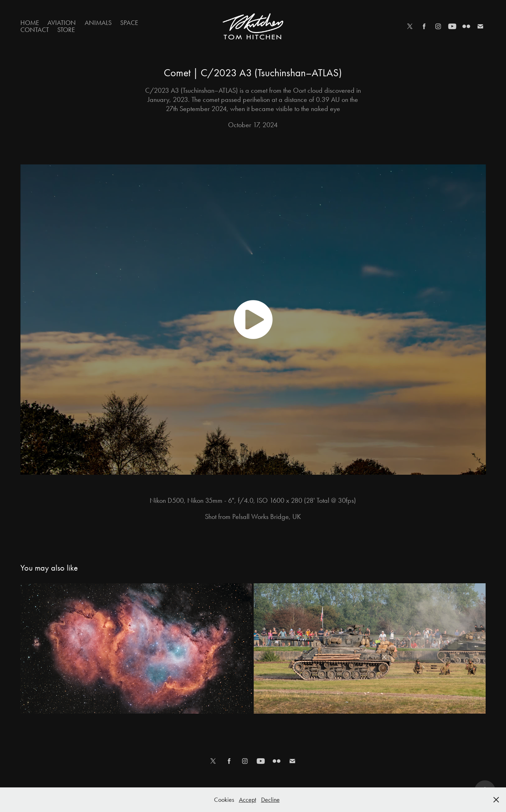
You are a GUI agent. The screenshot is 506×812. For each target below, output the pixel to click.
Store (66, 30)
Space (129, 23)
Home (30, 23)
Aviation (62, 23)
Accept (248, 800)
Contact (35, 30)
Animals (98, 23)
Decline (270, 800)
